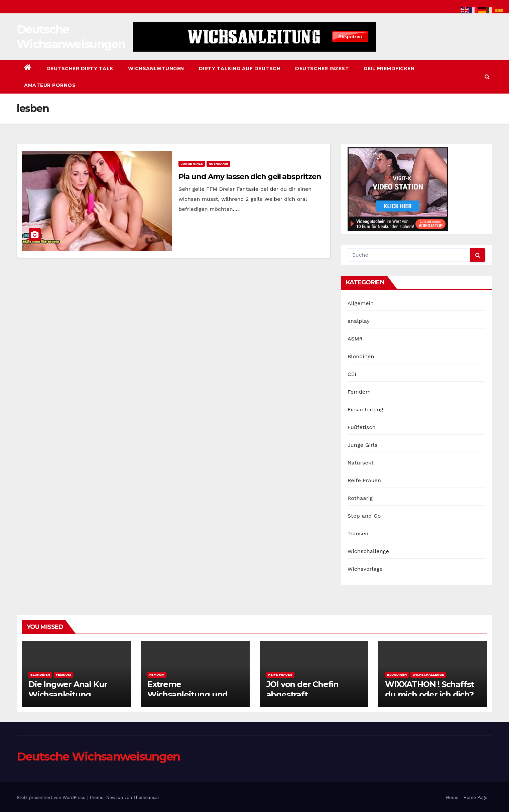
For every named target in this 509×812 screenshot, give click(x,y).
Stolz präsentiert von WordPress (52, 797)
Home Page (475, 797)
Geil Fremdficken (389, 69)
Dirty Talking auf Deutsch (240, 69)
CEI (352, 374)
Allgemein (361, 303)
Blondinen (361, 356)
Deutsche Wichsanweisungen (98, 757)
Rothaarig (218, 164)
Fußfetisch (362, 427)
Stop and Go (364, 516)
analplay (359, 321)
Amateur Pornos (50, 85)
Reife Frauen (364, 480)
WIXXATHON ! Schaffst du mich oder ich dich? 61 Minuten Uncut (429, 695)
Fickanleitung (365, 410)
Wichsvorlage (365, 569)
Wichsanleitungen (156, 69)
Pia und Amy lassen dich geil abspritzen (250, 177)
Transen (358, 533)
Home (452, 797)
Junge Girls (192, 164)
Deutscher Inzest (322, 69)
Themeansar (146, 797)
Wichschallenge (368, 551)
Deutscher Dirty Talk (80, 69)
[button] (487, 77)
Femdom (359, 392)
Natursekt (361, 463)
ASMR (355, 339)
